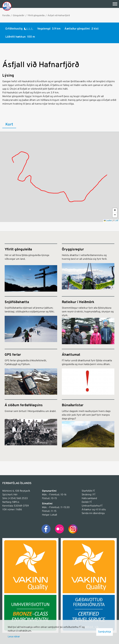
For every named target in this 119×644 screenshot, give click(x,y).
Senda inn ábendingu (93, 513)
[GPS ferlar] (31, 372)
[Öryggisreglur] (88, 268)
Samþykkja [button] (105, 632)
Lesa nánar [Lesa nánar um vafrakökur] (14, 637)
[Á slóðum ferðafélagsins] (31, 423)
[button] (115, 210)
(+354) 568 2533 (18, 498)
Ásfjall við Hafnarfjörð (59, 16)
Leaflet (108, 221)
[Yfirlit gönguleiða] (31, 268)
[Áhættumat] (88, 372)
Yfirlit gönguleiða (36, 16)
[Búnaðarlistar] (88, 423)
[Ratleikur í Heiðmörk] (88, 320)
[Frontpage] (7, 6)
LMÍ (117, 221)
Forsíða (6, 16)
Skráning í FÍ (88, 495)
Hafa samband (89, 498)
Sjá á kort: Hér (10, 495)
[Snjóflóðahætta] (31, 320)
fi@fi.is (16, 502)
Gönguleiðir (19, 16)
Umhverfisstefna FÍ (92, 506)
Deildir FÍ (87, 502)
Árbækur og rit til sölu (94, 510)
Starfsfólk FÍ (88, 491)
